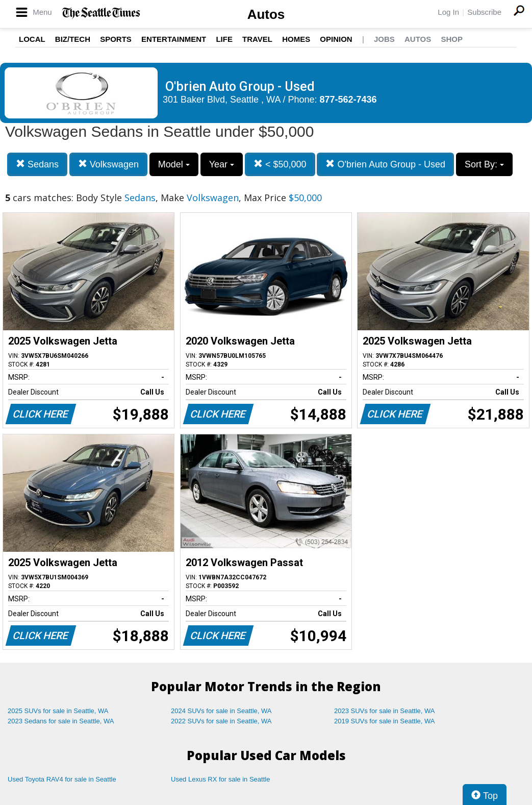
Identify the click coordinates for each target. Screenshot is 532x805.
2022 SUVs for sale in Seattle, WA (221, 721)
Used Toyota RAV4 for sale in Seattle (62, 779)
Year (222, 164)
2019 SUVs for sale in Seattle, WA (385, 721)
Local (32, 39)
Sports (116, 39)
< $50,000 (280, 164)
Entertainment (174, 39)
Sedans (37, 164)
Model (174, 164)
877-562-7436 (348, 100)
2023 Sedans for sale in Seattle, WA (61, 721)
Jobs (384, 39)
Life (224, 39)
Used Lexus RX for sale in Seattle (220, 779)
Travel (257, 39)
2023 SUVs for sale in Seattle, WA (385, 711)
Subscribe (484, 12)
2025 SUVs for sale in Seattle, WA (58, 711)
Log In (448, 12)
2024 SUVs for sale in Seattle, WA (221, 711)
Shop (452, 39)
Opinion (336, 39)
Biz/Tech (73, 39)
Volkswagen (108, 164)
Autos (266, 14)
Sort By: (484, 164)
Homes (296, 39)
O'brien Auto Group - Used (385, 164)
